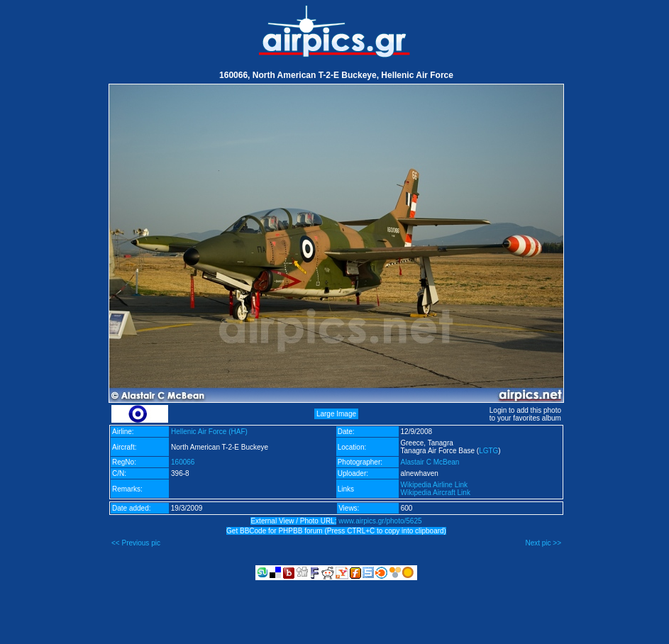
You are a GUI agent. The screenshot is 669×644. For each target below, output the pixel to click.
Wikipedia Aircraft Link (436, 493)
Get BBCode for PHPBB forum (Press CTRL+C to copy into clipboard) (336, 531)
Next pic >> (543, 543)
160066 (183, 462)
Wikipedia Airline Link (435, 485)
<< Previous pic (136, 543)
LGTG (488, 451)
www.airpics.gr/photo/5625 (380, 521)
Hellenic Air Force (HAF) (209, 432)
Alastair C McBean (430, 462)
